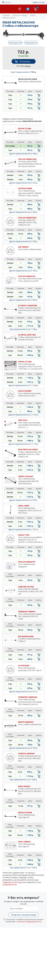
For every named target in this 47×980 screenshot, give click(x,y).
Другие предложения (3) (23, 748)
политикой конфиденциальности (29, 922)
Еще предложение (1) (23, 329)
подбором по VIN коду (12, 882)
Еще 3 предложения (23, 72)
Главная (6, 15)
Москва (8, 2)
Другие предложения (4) (23, 154)
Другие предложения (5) (23, 212)
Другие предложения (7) (23, 385)
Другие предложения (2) (23, 241)
